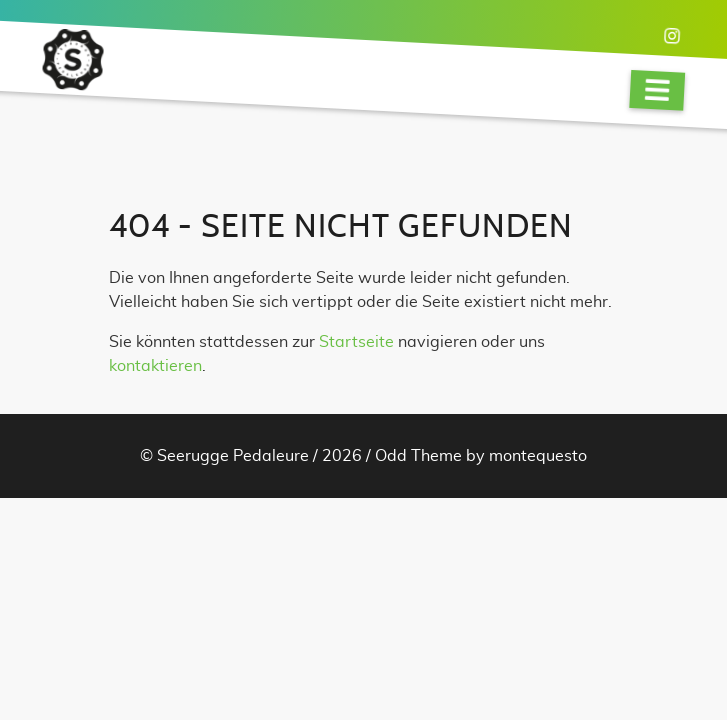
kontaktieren (155, 366)
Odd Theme (418, 456)
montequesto (538, 456)
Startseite (356, 342)
